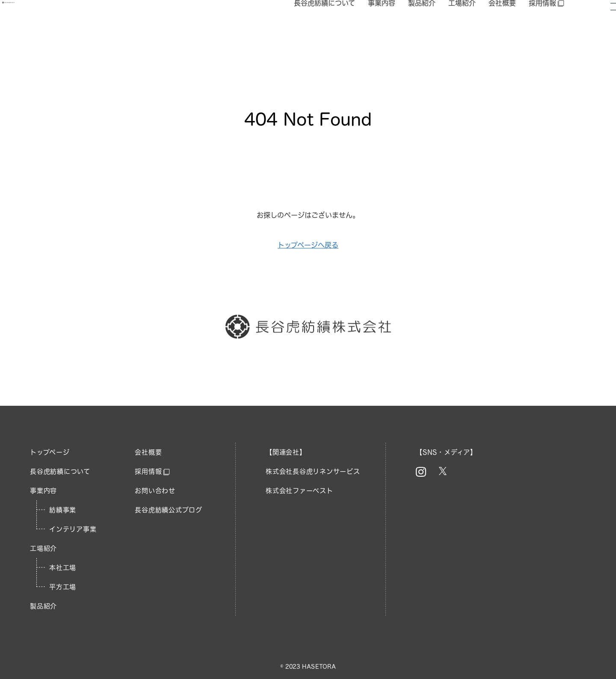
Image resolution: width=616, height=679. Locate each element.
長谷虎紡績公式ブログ (169, 510)
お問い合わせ (155, 491)
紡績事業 (63, 510)
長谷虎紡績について (324, 25)
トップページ (50, 452)
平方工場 (63, 587)
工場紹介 (462, 25)
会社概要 (502, 25)
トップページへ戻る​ (308, 245)
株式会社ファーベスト (299, 491)
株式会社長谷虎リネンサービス (313, 471)
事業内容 (382, 25)
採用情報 (547, 26)
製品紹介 (422, 25)
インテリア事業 (73, 529)
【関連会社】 (286, 452)
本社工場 (63, 568)
